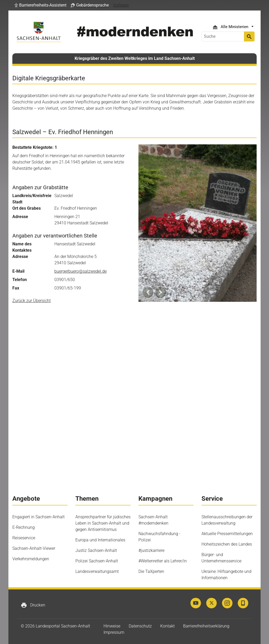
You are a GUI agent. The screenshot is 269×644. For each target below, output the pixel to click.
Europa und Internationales (100, 540)
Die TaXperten (151, 571)
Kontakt (167, 626)
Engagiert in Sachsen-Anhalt (38, 517)
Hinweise (112, 626)
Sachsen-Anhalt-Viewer (34, 548)
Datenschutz (140, 626)
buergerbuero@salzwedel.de (81, 271)
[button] (40, 5)
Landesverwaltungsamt (97, 571)
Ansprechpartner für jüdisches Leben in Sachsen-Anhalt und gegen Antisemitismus (103, 523)
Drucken (33, 605)
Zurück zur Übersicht (32, 301)
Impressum (114, 632)
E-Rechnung (24, 527)
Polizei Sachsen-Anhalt (97, 561)
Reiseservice (24, 538)
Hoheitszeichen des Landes (227, 544)
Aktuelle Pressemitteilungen (227, 534)
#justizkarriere (151, 550)
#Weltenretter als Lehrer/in (163, 561)
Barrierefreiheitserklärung (206, 626)
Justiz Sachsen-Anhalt (96, 550)
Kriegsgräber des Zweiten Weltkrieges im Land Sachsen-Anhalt (135, 58)
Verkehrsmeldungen (31, 559)
